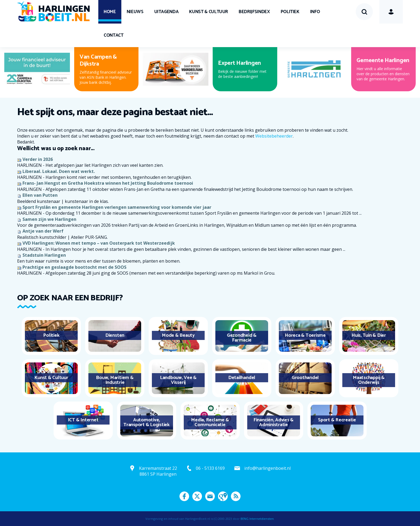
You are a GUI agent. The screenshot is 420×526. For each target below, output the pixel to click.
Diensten (115, 335)
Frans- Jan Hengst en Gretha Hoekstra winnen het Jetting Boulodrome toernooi (108, 183)
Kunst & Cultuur (209, 12)
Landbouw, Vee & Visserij (178, 380)
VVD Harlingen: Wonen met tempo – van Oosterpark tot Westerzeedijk (99, 243)
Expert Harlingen (239, 63)
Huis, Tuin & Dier (369, 335)
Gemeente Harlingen (383, 60)
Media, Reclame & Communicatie (210, 422)
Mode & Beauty (178, 335)
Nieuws (135, 12)
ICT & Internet (83, 420)
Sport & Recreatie (337, 420)
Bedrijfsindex (254, 12)
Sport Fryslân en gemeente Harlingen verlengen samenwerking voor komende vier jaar (117, 207)
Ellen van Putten (40, 195)
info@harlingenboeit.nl (267, 468)
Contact (114, 35)
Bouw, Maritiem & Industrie (115, 380)
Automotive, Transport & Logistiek (147, 422)
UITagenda (166, 12)
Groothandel (305, 378)
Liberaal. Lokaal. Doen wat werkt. (59, 171)
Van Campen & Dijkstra (98, 60)
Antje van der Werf (43, 231)
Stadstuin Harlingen (44, 255)
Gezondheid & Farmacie (242, 338)
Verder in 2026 (38, 159)
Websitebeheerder (274, 136)
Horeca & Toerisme (305, 335)
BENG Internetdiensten (257, 519)
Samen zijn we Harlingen (49, 219)
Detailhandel (242, 378)
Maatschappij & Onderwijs (369, 380)
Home (110, 12)
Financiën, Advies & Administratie (273, 422)
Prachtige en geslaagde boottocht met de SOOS (74, 267)
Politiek (290, 12)
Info (315, 12)
